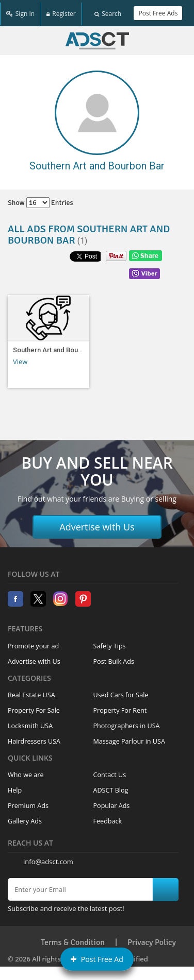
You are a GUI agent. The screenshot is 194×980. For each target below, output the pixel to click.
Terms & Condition (73, 939)
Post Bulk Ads (114, 658)
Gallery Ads (25, 818)
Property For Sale (34, 707)
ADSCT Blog (111, 787)
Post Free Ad (97, 959)
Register (61, 12)
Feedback (108, 818)
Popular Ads (112, 803)
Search (108, 12)
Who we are (26, 772)
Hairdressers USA (34, 738)
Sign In (20, 12)
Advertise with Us (97, 523)
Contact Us (110, 772)
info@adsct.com (48, 858)
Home (97, 38)
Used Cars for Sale (121, 692)
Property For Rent (120, 707)
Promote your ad (33, 642)
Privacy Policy (152, 939)
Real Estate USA (31, 692)
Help (15, 787)
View (20, 358)
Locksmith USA (30, 723)
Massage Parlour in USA (129, 738)
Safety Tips (110, 642)
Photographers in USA (127, 723)
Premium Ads (28, 803)
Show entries (41, 200)
